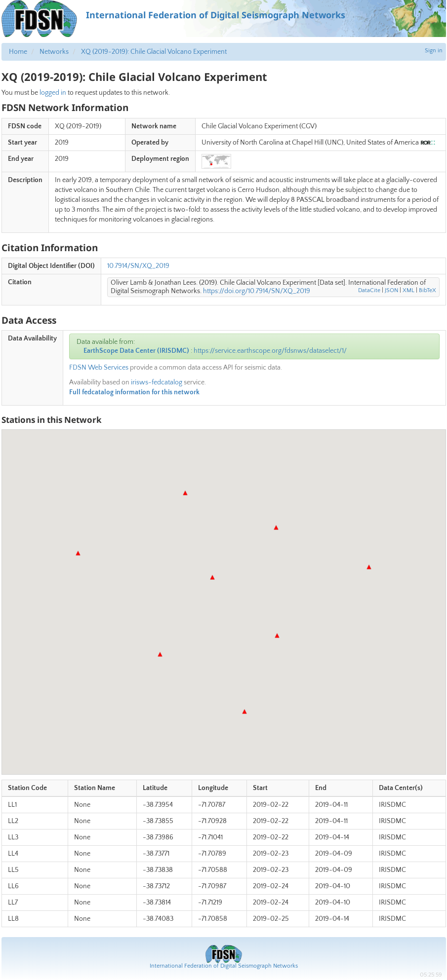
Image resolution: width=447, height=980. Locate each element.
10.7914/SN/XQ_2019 (138, 266)
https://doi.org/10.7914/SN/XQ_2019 (257, 291)
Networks (54, 52)
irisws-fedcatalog (157, 382)
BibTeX (427, 290)
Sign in (434, 51)
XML (408, 290)
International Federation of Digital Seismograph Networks (224, 966)
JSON (391, 290)
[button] (277, 636)
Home (18, 52)
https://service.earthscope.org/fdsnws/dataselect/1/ (270, 351)
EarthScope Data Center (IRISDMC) (136, 351)
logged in (53, 93)
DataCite (369, 290)
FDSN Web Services (99, 368)
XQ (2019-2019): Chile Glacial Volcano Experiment (154, 52)
